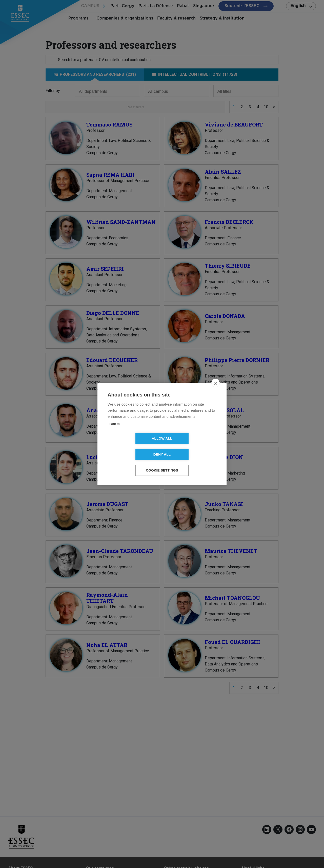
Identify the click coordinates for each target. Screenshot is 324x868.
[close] (216, 391)
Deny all (191, 447)
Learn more (116, 432)
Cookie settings (162, 463)
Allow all (133, 447)
